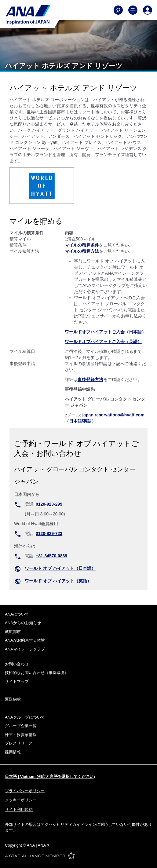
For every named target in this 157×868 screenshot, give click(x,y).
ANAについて (17, 614)
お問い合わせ (17, 664)
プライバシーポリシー (25, 791)
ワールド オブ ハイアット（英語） (58, 581)
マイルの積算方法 (82, 251)
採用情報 (13, 752)
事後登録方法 (90, 379)
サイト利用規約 (19, 809)
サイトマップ (17, 681)
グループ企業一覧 (21, 726)
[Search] (118, 10)
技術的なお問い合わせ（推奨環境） (37, 673)
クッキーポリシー (21, 800)
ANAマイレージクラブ (25, 649)
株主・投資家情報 (21, 735)
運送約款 (13, 699)
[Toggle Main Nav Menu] (133, 10)
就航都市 (13, 632)
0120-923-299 (49, 504)
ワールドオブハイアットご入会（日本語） (105, 332)
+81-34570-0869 (51, 556)
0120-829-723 (49, 533)
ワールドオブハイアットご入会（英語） (103, 342)
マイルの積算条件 (82, 245)
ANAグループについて (25, 717)
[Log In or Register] (148, 10)
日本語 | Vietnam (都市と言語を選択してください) (50, 776)
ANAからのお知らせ (23, 623)
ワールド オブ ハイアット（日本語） (60, 568)
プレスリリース (19, 743)
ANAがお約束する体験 (25, 640)
